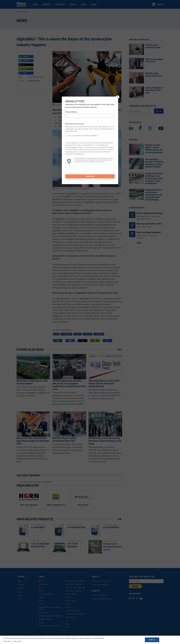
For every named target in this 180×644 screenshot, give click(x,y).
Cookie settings (17, 641)
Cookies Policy (7, 641)
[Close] (118, 97)
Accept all (152, 640)
